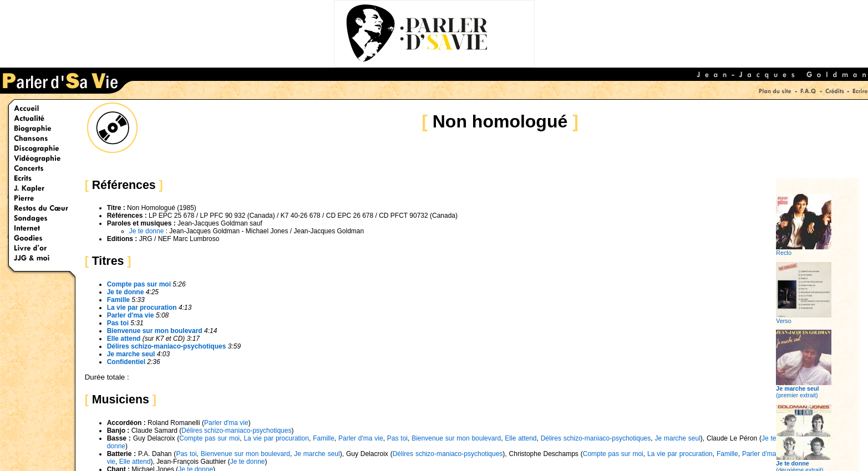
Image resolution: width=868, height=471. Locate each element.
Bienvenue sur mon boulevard (155, 331)
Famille (118, 300)
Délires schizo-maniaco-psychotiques (167, 346)
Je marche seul (131, 354)
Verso (804, 318)
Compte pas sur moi (139, 284)
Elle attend (124, 339)
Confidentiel (126, 362)
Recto (804, 250)
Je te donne (147, 231)
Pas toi (118, 323)
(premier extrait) (804, 389)
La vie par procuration (142, 308)
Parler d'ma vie (131, 315)
